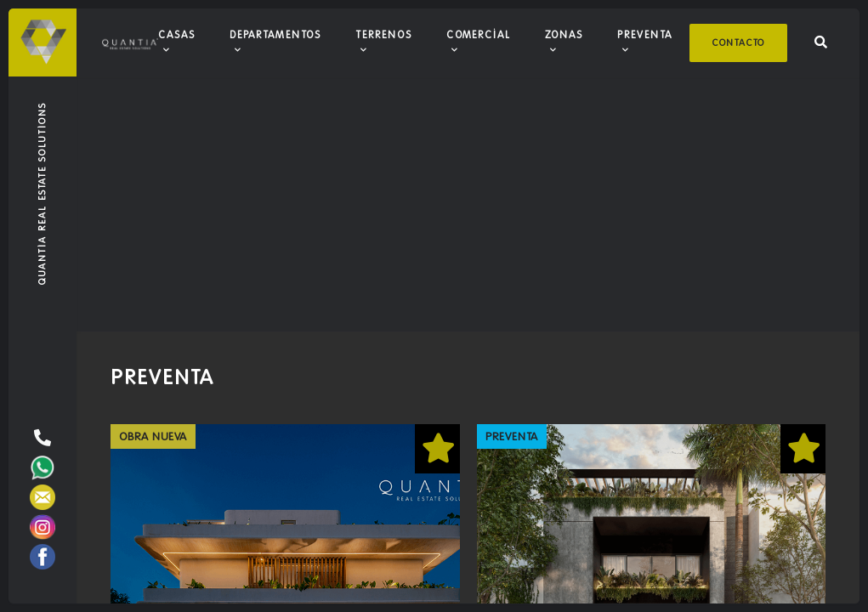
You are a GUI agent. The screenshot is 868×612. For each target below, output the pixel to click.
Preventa (645, 34)
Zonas (564, 34)
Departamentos (275, 34)
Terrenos (384, 34)
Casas (177, 34)
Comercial (479, 34)
